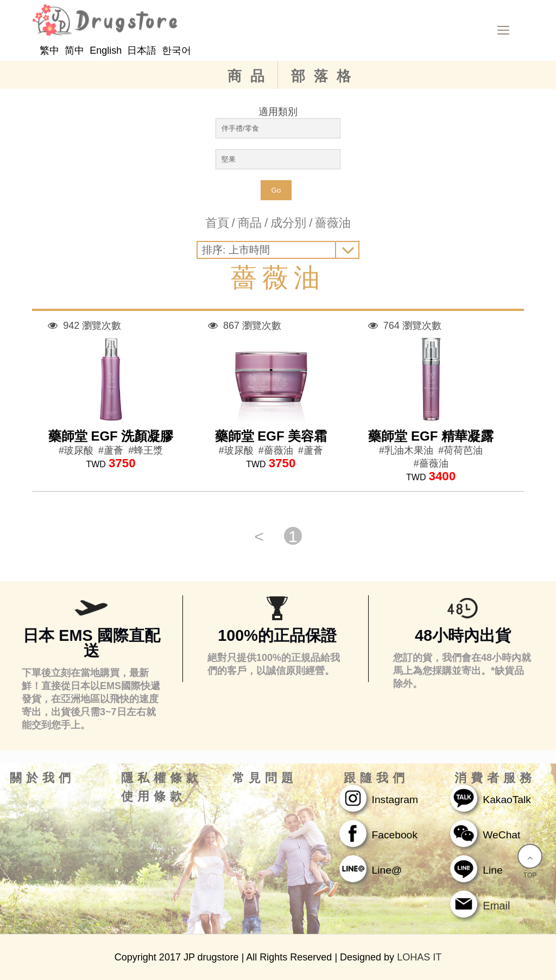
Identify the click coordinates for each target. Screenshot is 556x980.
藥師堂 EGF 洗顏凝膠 (111, 436)
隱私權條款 (162, 778)
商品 (250, 76)
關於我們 (42, 778)
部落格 (325, 76)
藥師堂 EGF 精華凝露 (431, 436)
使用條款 (154, 797)
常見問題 (265, 778)
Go (276, 190)
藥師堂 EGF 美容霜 (271, 436)
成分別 (288, 223)
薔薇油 (333, 223)
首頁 (217, 223)
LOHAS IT (419, 957)
